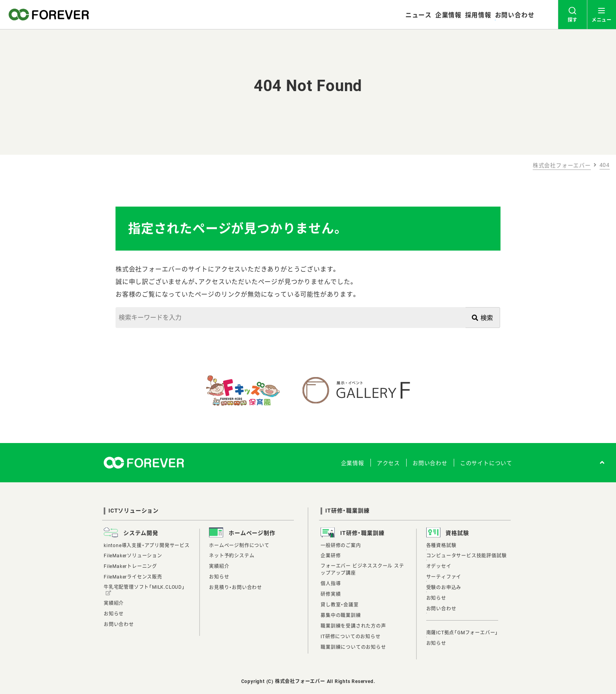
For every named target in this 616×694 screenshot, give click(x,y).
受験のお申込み (444, 588)
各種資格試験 (441, 546)
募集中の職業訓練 (341, 615)
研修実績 (331, 594)
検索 (483, 318)
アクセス (388, 463)
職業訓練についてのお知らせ (353, 647)
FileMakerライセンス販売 (133, 577)
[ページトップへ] (602, 463)
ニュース (419, 15)
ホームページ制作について (239, 546)
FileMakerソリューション (133, 556)
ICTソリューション (134, 511)
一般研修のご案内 (341, 546)
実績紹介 (114, 603)
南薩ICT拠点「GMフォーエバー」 (462, 633)
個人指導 (331, 584)
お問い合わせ (515, 15)
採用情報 (478, 15)
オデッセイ (439, 566)
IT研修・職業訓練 (347, 511)
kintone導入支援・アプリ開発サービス (147, 546)
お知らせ (114, 614)
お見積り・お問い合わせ (236, 588)
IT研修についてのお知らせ (350, 637)
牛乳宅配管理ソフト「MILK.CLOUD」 (144, 587)
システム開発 (141, 533)
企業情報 (448, 15)
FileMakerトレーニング (130, 566)
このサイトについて (486, 463)
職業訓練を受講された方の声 (353, 626)
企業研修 (331, 556)
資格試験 (457, 533)
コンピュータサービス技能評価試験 (467, 556)
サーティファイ (444, 577)
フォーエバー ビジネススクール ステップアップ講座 (362, 569)
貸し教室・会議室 (339, 605)
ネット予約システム (232, 556)
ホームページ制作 (252, 533)
